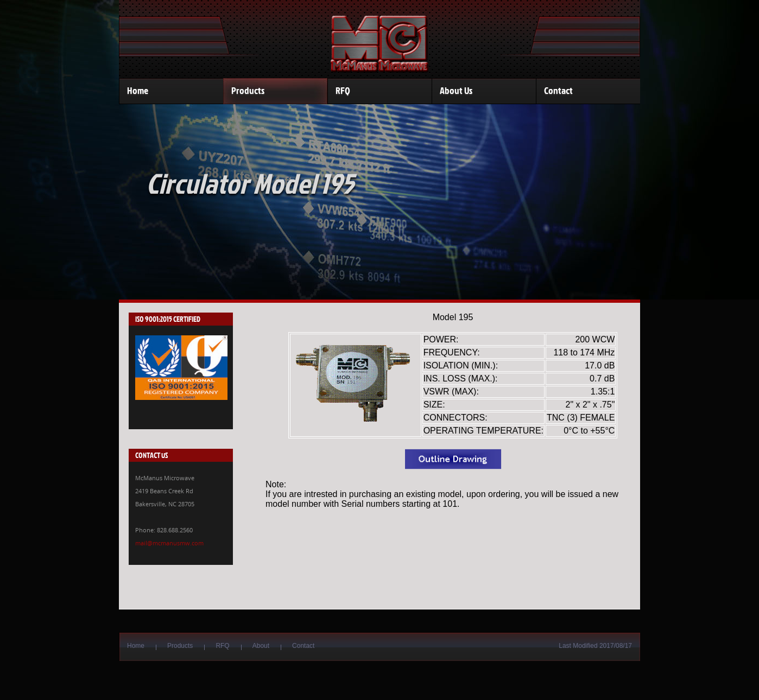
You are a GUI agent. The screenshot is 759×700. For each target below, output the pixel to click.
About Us (456, 91)
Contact (558, 91)
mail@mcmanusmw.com (169, 543)
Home (138, 91)
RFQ (343, 91)
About (261, 646)
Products (248, 91)
